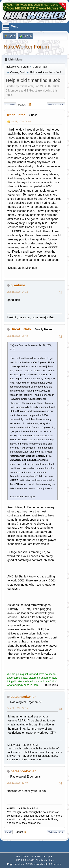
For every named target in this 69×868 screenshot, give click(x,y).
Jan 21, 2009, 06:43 (17, 336)
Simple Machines (45, 860)
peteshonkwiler (23, 697)
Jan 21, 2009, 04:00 (21, 121)
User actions (56, 105)
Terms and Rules (32, 856)
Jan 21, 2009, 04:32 (17, 292)
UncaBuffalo (21, 329)
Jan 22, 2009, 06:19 (17, 708)
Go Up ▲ (48, 856)
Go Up (8, 832)
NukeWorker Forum (26, 47)
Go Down (10, 105)
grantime (18, 285)
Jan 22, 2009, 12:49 (17, 783)
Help (19, 856)
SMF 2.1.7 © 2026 (25, 860)
